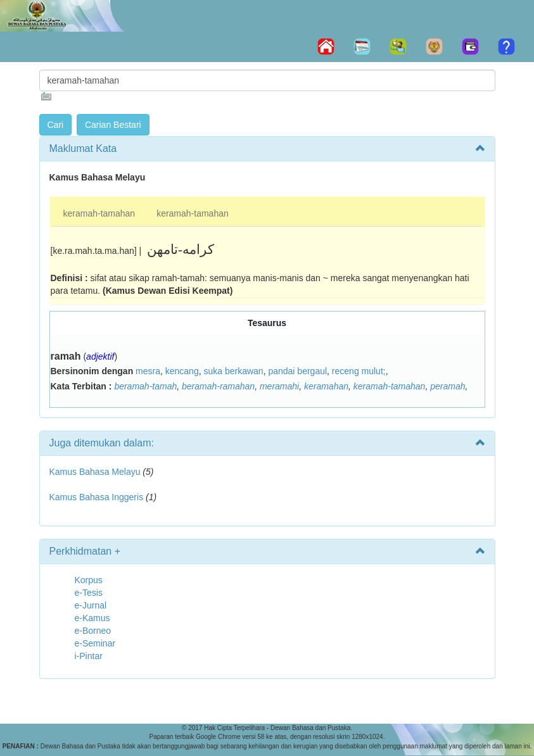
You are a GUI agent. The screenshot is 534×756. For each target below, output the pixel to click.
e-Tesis (89, 593)
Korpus (89, 580)
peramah (448, 386)
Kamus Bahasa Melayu (96, 472)
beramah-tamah (145, 386)
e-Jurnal (91, 605)
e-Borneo (93, 631)
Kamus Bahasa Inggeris (97, 497)
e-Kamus (92, 618)
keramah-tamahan (99, 213)
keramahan (326, 386)
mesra (148, 371)
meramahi (279, 386)
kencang (182, 371)
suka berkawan (233, 371)
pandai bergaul (297, 371)
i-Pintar (89, 656)
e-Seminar (95, 643)
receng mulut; (359, 371)
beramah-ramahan (218, 386)
